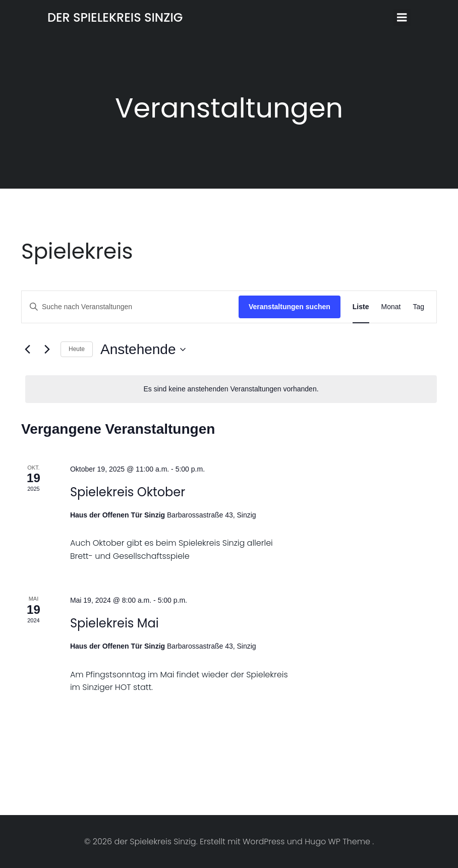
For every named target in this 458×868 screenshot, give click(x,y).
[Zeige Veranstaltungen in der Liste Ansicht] (361, 307)
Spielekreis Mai (115, 623)
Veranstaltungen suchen (290, 307)
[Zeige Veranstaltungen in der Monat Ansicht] (391, 307)
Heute (77, 349)
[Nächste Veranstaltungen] (47, 350)
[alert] (231, 389)
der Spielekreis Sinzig (115, 17)
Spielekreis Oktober (128, 492)
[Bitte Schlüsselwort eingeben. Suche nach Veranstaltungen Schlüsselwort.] (130, 307)
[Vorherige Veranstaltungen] (27, 350)
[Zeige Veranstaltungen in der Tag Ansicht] (418, 307)
